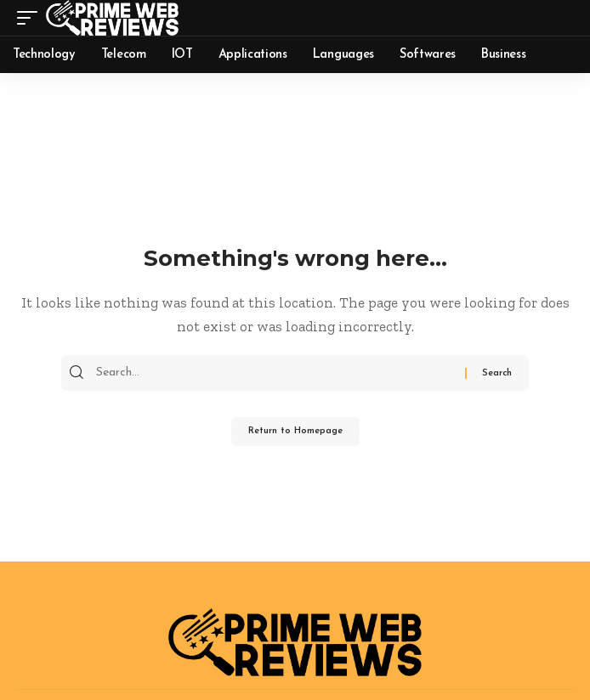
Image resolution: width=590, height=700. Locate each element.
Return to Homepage (295, 431)
